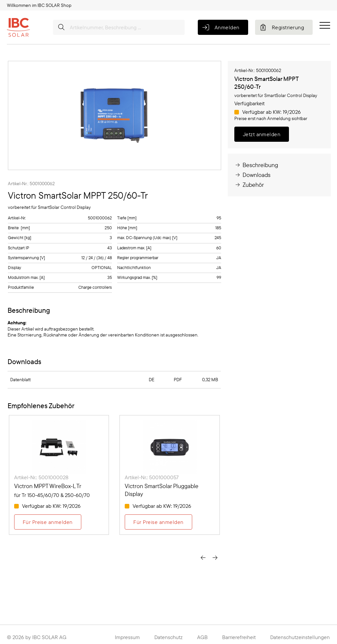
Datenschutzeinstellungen (300, 637)
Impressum (127, 637)
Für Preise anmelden (48, 522)
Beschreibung (256, 165)
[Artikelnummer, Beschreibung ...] (119, 27)
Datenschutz (168, 637)
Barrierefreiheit (239, 637)
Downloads (252, 175)
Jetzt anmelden (262, 134)
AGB (202, 637)
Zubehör (249, 185)
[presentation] (203, 557)
